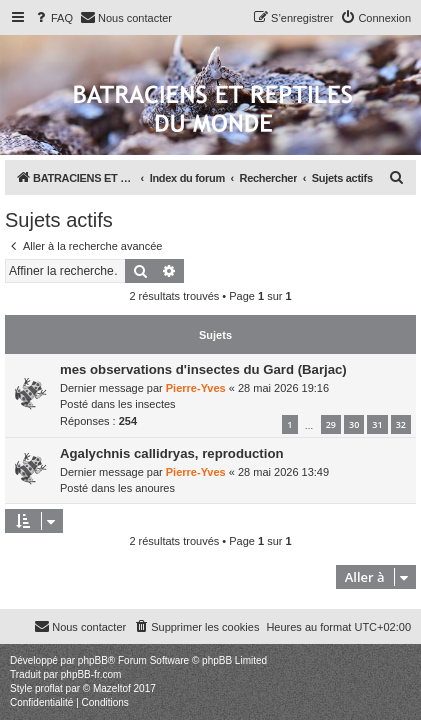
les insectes (146, 404)
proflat (49, 688)
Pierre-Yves (196, 388)
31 (377, 424)
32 (401, 424)
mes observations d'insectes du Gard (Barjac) (203, 369)
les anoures (146, 488)
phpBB (93, 660)
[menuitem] (53, 18)
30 (354, 424)
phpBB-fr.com (91, 674)
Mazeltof (112, 688)
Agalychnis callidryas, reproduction (172, 453)
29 (331, 424)
